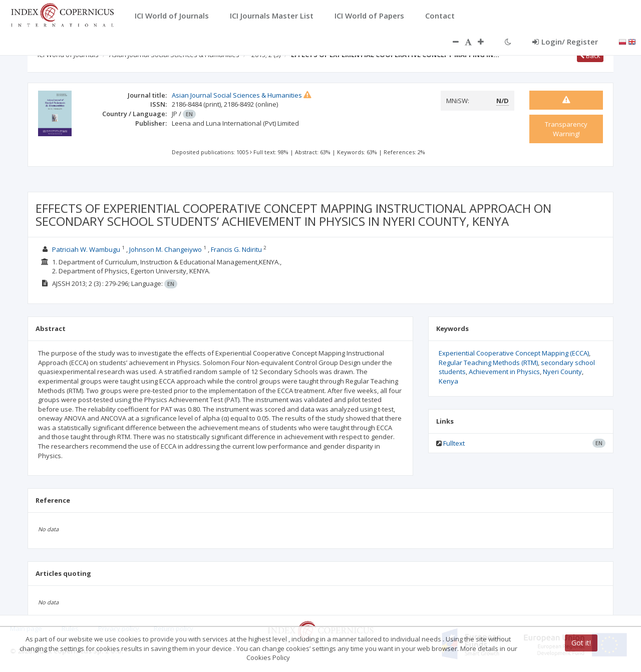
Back (590, 56)
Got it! (581, 643)
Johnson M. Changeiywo (166, 249)
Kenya (448, 381)
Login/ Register (565, 42)
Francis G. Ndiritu (236, 249)
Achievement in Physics (504, 372)
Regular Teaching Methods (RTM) (488, 363)
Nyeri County (562, 372)
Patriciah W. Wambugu (86, 249)
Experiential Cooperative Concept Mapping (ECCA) (514, 353)
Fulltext (454, 443)
